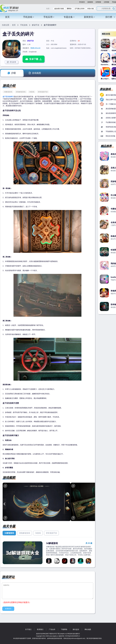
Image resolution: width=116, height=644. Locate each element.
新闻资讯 (90, 17)
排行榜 (110, 17)
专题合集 (69, 17)
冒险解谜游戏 (21, 92)
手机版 (114, 2)
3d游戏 (32, 92)
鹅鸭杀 (69, 9)
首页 (7, 17)
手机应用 (49, 17)
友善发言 (8, 609)
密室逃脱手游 (43, 92)
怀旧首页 (82, 2)
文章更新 (106, 2)
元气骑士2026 (79, 9)
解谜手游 (36, 25)
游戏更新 (90, 2)
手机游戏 (29, 17)
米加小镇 (91, 9)
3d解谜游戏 (8, 92)
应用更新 (98, 2)
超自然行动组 (59, 9)
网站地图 (88, 629)
